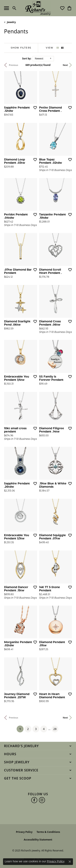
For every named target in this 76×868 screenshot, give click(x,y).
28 (55, 729)
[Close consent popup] (70, 862)
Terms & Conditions (48, 832)
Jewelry (11, 22)
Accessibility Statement (38, 840)
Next (65, 65)
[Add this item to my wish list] (35, 108)
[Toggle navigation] (6, 8)
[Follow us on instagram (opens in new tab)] (42, 800)
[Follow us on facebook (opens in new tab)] (34, 800)
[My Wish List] (62, 8)
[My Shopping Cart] (69, 8)
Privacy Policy (24, 832)
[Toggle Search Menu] (14, 8)
